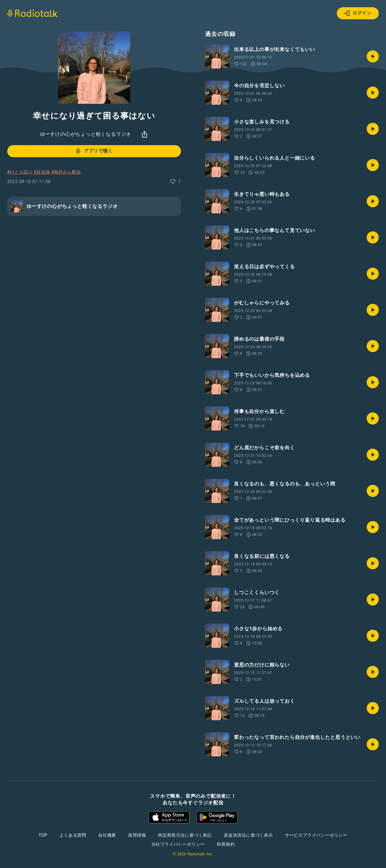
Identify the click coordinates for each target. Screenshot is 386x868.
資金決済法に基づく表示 (248, 835)
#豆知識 (42, 172)
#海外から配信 (66, 172)
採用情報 (137, 835)
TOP (43, 835)
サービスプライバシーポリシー (316, 835)
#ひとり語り (20, 172)
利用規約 (226, 844)
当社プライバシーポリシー (178, 844)
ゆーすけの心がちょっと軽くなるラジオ (86, 134)
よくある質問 (73, 835)
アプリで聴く (94, 151)
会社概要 (107, 835)
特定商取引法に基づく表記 (185, 835)
